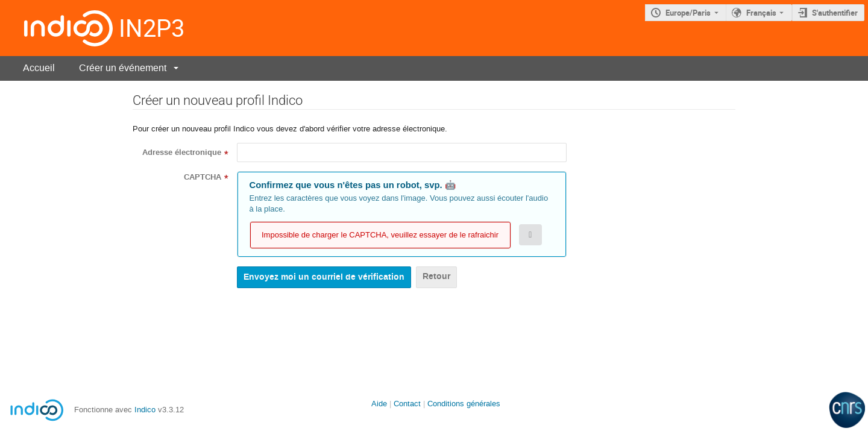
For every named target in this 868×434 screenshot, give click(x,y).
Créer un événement (123, 68)
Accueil (39, 68)
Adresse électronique (182, 153)
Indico (145, 410)
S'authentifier (835, 13)
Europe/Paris (688, 13)
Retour (436, 276)
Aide (379, 404)
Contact (407, 404)
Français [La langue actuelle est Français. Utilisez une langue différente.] (761, 13)
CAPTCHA (203, 177)
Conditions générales (464, 404)
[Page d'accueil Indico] (56, 28)
